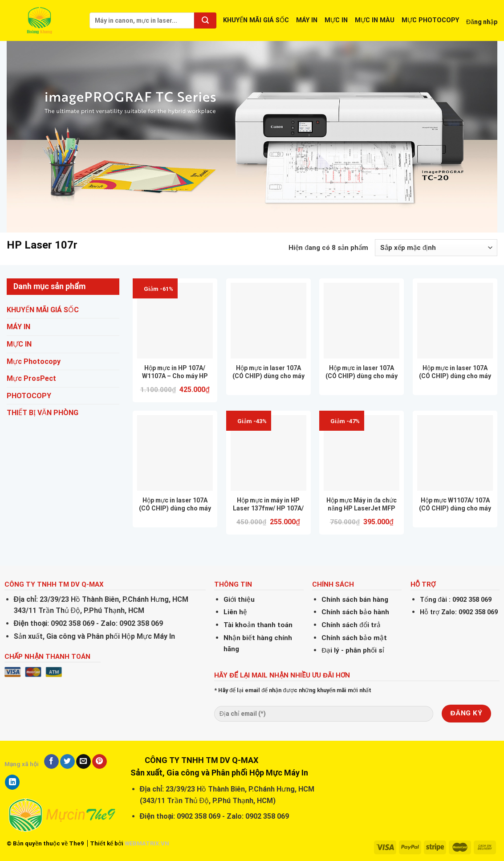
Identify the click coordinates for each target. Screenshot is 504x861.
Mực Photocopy (34, 361)
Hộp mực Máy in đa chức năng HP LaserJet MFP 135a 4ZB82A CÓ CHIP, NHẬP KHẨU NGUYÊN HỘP (362, 504)
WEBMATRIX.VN (147, 843)
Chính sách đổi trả (351, 625)
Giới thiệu (239, 600)
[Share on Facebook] (51, 762)
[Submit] (205, 20)
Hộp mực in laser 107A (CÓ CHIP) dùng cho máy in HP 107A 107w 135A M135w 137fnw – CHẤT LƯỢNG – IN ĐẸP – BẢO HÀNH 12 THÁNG (268, 372)
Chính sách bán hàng (355, 600)
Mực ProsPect (31, 378)
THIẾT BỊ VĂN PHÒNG (43, 413)
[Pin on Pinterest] (100, 762)
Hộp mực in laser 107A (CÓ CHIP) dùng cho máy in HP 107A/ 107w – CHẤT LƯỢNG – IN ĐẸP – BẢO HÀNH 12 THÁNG (362, 372)
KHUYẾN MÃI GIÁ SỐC (256, 20)
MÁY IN (307, 20)
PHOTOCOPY (29, 396)
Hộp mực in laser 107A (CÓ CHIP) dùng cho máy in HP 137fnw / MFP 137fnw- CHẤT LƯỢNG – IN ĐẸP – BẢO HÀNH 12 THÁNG (175, 504)
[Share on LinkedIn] (12, 782)
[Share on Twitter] (67, 762)
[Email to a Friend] (83, 762)
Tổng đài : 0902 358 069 (456, 600)
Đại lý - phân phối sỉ (353, 650)
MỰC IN (336, 20)
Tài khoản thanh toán (258, 625)
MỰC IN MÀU (375, 20)
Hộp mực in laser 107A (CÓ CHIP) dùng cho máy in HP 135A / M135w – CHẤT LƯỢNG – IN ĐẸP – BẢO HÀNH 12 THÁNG (455, 372)
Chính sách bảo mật (354, 638)
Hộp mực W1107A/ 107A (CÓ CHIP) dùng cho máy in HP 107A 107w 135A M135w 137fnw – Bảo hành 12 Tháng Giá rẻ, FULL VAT (455, 504)
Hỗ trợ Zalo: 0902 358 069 (459, 612)
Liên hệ (235, 612)
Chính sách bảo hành (355, 612)
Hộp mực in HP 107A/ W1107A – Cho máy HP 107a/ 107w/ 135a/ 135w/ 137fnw (175, 372)
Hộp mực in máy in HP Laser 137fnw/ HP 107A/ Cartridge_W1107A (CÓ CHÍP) (268, 504)
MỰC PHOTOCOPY (430, 20)
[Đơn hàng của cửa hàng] (436, 248)
